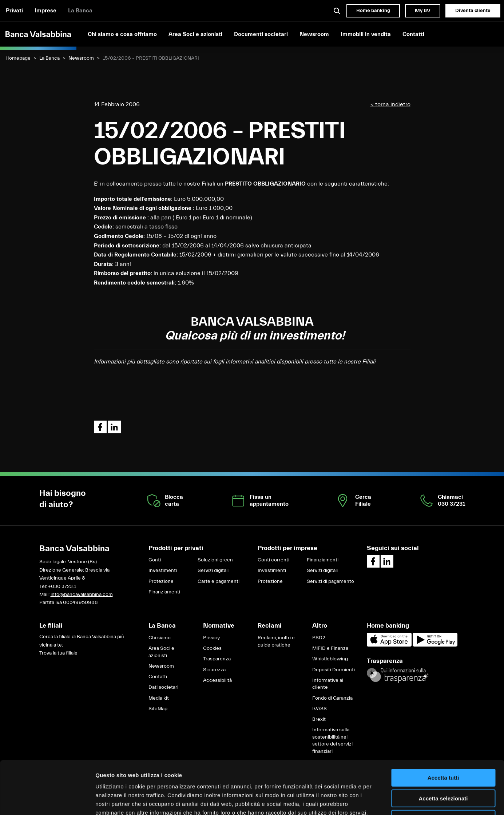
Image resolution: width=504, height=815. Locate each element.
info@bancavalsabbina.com (82, 595)
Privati (14, 11)
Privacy (211, 638)
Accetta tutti (443, 728)
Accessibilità (217, 680)
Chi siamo (160, 638)
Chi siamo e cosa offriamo (122, 34)
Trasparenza (217, 659)
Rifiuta (443, 769)
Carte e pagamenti (219, 581)
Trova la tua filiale (58, 653)
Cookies (212, 648)
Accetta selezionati (443, 749)
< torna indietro (390, 104)
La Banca (80, 11)
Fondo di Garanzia (332, 698)
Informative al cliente (328, 684)
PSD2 (319, 638)
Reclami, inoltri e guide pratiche (276, 641)
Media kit (159, 698)
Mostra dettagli (383, 801)
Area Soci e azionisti (195, 34)
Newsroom (314, 34)
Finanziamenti (164, 592)
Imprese (45, 11)
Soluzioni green (215, 560)
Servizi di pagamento (330, 581)
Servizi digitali (213, 570)
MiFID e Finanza (330, 648)
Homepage (18, 58)
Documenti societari (261, 34)
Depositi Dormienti (334, 670)
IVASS (320, 709)
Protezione (161, 581)
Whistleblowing (330, 659)
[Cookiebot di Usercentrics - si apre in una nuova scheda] (47, 801)
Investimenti (163, 570)
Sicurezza (214, 670)
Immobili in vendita (366, 34)
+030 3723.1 (62, 587)
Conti (155, 560)
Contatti (413, 34)
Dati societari (163, 687)
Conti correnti (273, 560)
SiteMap (158, 709)
